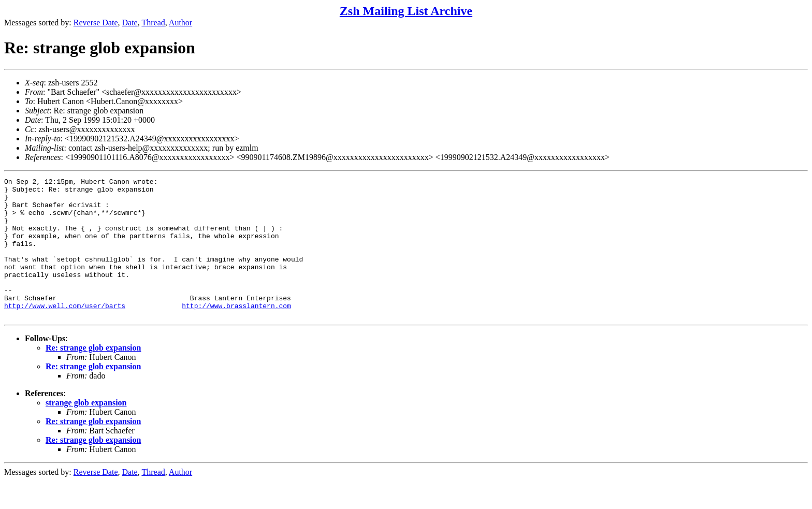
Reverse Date (96, 23)
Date (130, 23)
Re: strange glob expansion (93, 376)
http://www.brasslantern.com (236, 332)
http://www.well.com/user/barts (65, 332)
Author (180, 23)
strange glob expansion (86, 431)
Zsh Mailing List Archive (406, 11)
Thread (153, 23)
